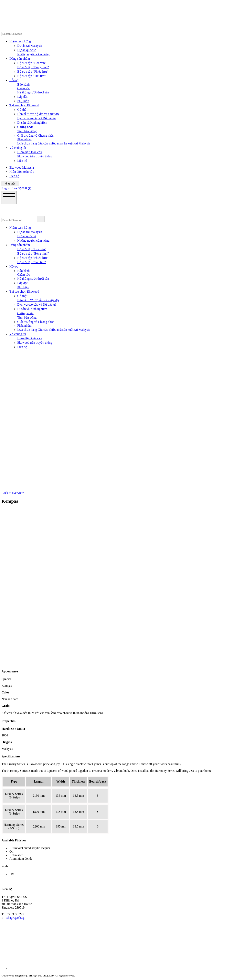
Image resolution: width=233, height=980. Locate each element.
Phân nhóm (24, 139)
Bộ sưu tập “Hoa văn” (32, 63)
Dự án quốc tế (27, 50)
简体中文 (25, 188)
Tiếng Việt (10, 184)
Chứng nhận (25, 127)
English (6, 188)
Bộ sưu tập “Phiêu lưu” (33, 72)
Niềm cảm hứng (20, 41)
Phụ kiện (23, 101)
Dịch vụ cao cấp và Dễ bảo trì (37, 118)
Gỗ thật (22, 110)
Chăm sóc (24, 88)
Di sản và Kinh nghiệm (32, 123)
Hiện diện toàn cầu (30, 152)
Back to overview (13, 493)
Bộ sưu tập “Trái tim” (32, 76)
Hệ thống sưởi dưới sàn (33, 92)
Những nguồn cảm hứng (33, 54)
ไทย (15, 188)
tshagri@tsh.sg (15, 918)
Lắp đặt (22, 97)
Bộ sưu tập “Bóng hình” (33, 67)
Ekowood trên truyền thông (35, 156)
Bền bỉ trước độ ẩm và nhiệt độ (38, 114)
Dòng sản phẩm (20, 59)
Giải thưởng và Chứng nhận (36, 136)
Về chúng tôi (18, 148)
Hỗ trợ (14, 80)
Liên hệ (22, 161)
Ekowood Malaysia (22, 168)
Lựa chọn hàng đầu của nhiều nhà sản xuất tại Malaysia (54, 143)
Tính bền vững (27, 131)
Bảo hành (23, 84)
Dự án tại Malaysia (30, 46)
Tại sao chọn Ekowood (24, 105)
